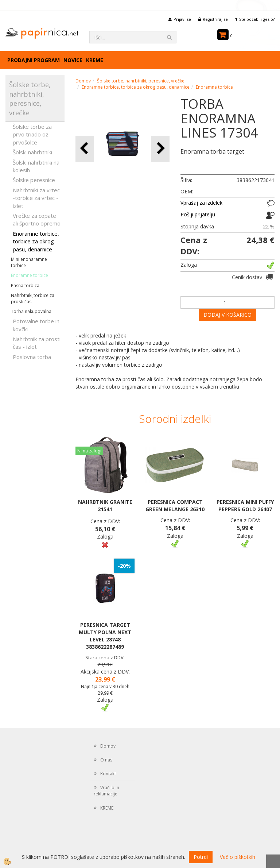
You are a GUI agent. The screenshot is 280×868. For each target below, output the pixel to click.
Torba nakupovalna (31, 311)
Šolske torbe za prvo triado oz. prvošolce (32, 134)
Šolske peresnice (34, 180)
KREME (95, 60)
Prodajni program (34, 60)
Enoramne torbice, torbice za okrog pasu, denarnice (36, 241)
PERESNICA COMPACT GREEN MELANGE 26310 (175, 506)
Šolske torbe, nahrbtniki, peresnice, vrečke (141, 81)
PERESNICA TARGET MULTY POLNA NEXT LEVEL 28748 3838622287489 (105, 636)
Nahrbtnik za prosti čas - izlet (37, 343)
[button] (160, 149)
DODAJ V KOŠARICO (227, 315)
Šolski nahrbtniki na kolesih (36, 166)
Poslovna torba (32, 357)
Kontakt (108, 774)
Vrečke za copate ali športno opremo (37, 219)
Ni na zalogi (89, 451)
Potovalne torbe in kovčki (36, 325)
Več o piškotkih (238, 857)
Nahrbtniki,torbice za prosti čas (33, 298)
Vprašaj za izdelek (201, 203)
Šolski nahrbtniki (32, 152)
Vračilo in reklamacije (106, 791)
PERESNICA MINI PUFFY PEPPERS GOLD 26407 (245, 506)
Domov (83, 81)
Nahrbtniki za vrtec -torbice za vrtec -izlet (36, 198)
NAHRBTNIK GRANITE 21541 (105, 506)
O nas (106, 760)
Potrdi (201, 857)
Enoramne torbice (30, 275)
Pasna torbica (25, 286)
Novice (73, 60)
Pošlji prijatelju (198, 214)
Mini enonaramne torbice (29, 262)
